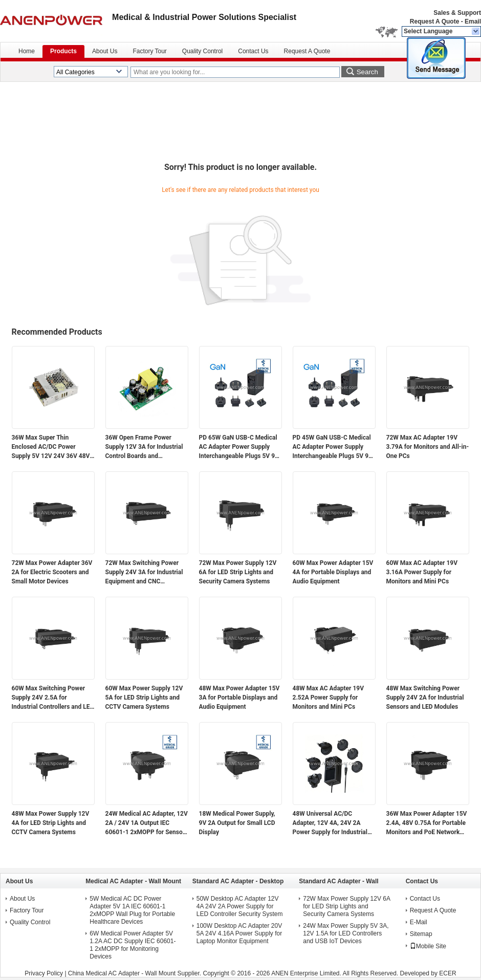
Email (473, 21)
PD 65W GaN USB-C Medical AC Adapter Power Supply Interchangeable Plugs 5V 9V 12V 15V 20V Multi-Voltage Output (239, 447)
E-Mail (419, 922)
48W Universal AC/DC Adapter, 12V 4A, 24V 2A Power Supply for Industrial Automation (330, 823)
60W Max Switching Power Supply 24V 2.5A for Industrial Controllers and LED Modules (53, 698)
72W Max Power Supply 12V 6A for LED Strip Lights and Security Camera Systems (238, 572)
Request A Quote (434, 21)
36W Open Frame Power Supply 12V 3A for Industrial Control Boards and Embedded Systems (144, 447)
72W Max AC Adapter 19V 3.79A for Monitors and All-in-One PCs (428, 447)
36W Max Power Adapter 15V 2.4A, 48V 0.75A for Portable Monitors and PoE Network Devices (427, 823)
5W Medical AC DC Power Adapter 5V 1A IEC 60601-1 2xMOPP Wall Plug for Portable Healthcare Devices (132, 910)
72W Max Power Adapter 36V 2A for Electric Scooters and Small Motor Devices (52, 572)
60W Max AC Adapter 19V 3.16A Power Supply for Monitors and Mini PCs (422, 572)
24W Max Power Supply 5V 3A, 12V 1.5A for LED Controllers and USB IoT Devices (346, 933)
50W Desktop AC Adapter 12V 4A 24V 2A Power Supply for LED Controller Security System (240, 906)
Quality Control (202, 51)
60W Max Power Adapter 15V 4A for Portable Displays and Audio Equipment (333, 572)
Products (63, 51)
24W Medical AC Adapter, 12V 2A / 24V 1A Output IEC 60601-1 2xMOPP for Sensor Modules (147, 823)
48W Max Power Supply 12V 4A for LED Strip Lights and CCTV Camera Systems (51, 823)
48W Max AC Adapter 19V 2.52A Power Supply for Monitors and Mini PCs (329, 698)
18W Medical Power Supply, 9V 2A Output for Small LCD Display (237, 823)
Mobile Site (428, 946)
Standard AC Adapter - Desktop (238, 881)
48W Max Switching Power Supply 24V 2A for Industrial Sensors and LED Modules (425, 698)
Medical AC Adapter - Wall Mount (133, 881)
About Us (105, 51)
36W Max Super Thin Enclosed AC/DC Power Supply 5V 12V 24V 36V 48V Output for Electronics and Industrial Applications (51, 447)
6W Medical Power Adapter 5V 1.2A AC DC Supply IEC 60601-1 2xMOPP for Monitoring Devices (133, 945)
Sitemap (421, 934)
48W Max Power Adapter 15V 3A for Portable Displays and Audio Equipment (239, 698)
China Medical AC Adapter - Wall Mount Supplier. (136, 973)
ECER (447, 973)
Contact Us (253, 51)
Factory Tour (149, 51)
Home (27, 51)
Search (367, 72)
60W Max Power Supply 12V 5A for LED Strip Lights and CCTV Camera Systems (144, 698)
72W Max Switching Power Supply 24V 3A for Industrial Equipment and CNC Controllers (144, 573)
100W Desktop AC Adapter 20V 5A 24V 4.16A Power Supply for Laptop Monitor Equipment (239, 933)
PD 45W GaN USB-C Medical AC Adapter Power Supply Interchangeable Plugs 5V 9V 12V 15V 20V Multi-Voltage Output (333, 447)
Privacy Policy (44, 973)
